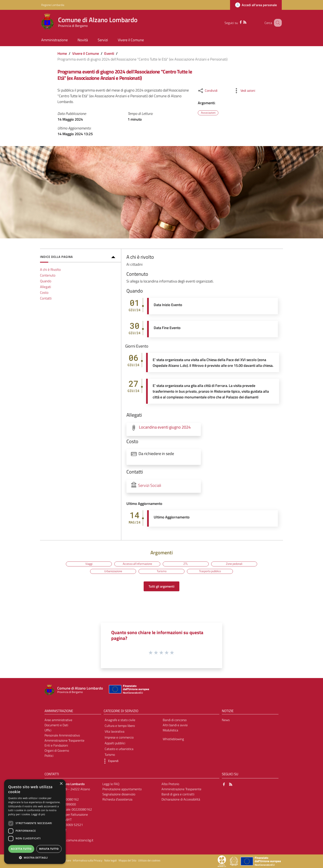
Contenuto (48, 275)
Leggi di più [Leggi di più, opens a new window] (38, 814)
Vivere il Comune (86, 53)
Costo (44, 292)
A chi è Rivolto (50, 269)
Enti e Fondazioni (56, 745)
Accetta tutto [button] (21, 849)
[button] (110, 761)
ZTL (186, 564)
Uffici (48, 730)
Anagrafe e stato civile (120, 720)
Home (62, 53)
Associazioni (208, 113)
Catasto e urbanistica (119, 749)
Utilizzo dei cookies (149, 860)
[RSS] (241, 22)
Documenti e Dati (56, 725)
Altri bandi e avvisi (175, 725)
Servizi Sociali (150, 485)
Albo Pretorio (170, 784)
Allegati (46, 287)
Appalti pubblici (115, 743)
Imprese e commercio (119, 737)
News (226, 720)
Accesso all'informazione (137, 564)
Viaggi (89, 564)
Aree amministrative (58, 720)
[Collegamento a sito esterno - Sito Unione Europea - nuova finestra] (128, 690)
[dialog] (35, 822)
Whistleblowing (173, 739)
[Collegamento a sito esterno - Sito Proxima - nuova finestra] (222, 861)
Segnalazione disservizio (119, 794)
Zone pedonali (234, 564)
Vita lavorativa (115, 731)
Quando (46, 281)
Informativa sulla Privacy (88, 860)
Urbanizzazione (113, 571)
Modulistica (170, 730)
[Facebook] (237, 22)
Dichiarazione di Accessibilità (181, 799)
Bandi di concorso (175, 720)
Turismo (162, 571)
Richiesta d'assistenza (117, 799)
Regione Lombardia (53, 5)
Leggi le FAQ (111, 784)
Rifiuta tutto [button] (49, 849)
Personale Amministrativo (62, 735)
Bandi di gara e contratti (178, 794)
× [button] (61, 784)
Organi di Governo (57, 750)
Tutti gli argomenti (161, 586)
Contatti (46, 298)
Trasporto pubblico (210, 571)
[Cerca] (277, 23)
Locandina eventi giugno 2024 (165, 427)
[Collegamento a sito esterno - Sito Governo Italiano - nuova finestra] (234, 861)
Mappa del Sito (127, 860)
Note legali (111, 860)
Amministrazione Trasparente (64, 740)
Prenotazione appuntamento (122, 789)
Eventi (109, 53)
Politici (49, 756)
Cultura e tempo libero (120, 726)
